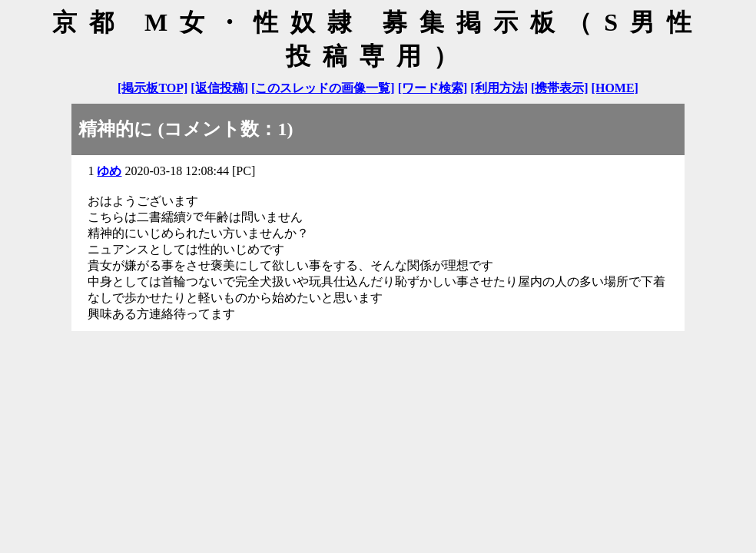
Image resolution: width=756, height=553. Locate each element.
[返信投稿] (219, 88)
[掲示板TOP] (153, 88)
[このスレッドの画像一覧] (323, 88)
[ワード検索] (433, 88)
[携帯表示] (560, 88)
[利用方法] (499, 88)
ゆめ (109, 171)
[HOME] (615, 88)
